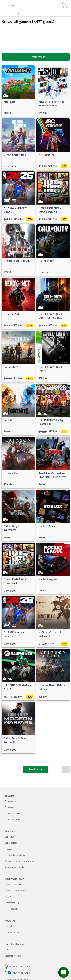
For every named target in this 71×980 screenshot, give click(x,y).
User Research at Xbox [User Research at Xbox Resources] (15, 867)
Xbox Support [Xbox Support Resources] (11, 843)
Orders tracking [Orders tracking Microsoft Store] (12, 903)
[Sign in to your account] (65, 5)
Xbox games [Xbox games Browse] (10, 807)
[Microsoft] (35, 3)
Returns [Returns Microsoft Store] (8, 897)
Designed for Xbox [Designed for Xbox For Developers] (13, 956)
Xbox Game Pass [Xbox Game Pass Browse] (12, 813)
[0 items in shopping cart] (56, 5)
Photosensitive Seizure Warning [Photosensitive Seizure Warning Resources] (19, 861)
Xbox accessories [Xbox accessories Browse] (12, 819)
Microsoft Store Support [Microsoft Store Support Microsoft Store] (16, 890)
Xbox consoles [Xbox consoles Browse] (11, 801)
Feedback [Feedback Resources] (9, 849)
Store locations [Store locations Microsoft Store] (11, 909)
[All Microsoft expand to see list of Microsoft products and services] (5, 5)
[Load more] (36, 769)
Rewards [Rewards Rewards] (9, 926)
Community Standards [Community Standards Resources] (15, 855)
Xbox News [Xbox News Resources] (10, 837)
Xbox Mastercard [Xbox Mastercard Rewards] (12, 932)
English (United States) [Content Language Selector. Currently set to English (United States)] (21, 966)
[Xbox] (10, 13)
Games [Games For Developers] (8, 950)
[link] (18, 91)
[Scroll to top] (66, 769)
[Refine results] (36, 57)
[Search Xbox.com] (13, 5)
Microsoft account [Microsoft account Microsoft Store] (13, 884)
